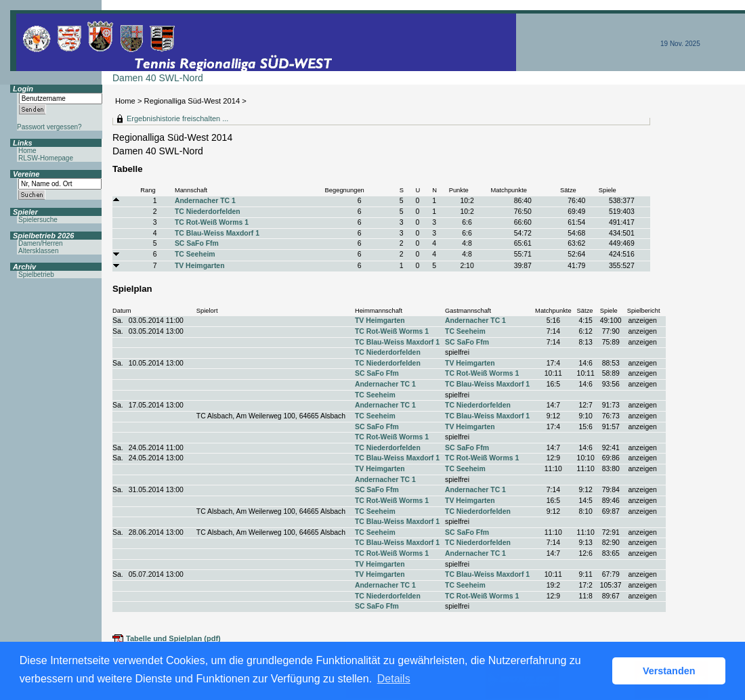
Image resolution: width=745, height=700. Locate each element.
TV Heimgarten (200, 266)
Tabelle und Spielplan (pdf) (173, 638)
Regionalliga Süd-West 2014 (192, 101)
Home (125, 101)
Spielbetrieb (36, 275)
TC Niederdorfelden (208, 212)
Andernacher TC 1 (205, 201)
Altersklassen (38, 251)
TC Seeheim (195, 254)
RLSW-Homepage (46, 158)
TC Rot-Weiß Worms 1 (212, 222)
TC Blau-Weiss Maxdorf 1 (217, 233)
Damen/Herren (41, 243)
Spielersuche (38, 220)
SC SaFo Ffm (197, 243)
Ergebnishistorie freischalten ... (177, 118)
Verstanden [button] (669, 671)
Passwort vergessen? (49, 127)
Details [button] (394, 679)
